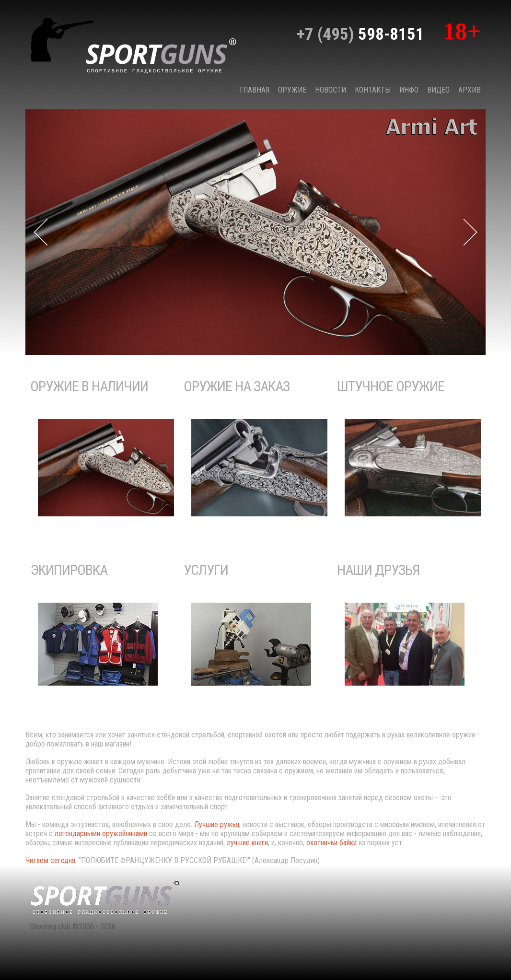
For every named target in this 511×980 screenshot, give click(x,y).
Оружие (292, 90)
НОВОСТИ (331, 90)
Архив (470, 90)
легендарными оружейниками (101, 834)
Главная (255, 90)
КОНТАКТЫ (373, 90)
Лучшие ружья (217, 824)
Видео (438, 90)
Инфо (409, 90)
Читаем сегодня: (52, 860)
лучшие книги (247, 843)
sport (161, 55)
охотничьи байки (331, 843)
